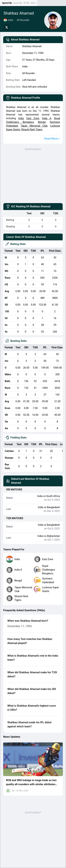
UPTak (26, 3)
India (21, 118)
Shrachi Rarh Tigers (32, 129)
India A (47, 118)
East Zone (33, 118)
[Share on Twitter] (7, 27)
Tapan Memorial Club (34, 126)
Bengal (42, 122)
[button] (33, 759)
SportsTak (7, 3)
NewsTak (18, 3)
